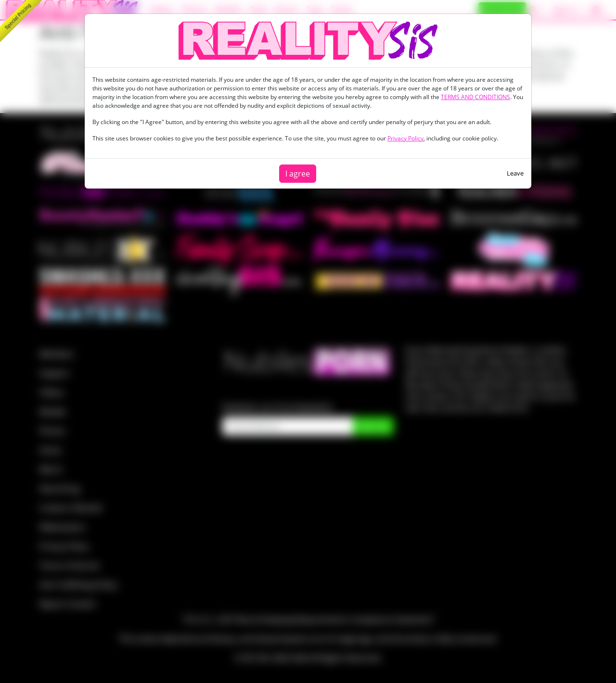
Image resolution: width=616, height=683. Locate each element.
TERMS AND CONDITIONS (475, 97)
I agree (298, 174)
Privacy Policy (405, 138)
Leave (515, 173)
